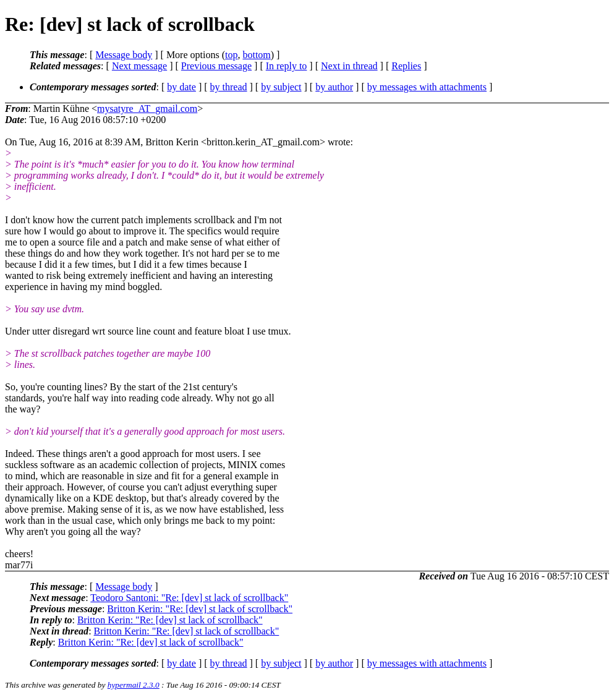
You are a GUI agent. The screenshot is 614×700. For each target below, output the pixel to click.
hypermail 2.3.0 (134, 685)
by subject (281, 87)
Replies (406, 66)
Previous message (216, 66)
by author (334, 87)
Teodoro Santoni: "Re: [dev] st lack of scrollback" (189, 598)
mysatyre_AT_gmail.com (147, 109)
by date (181, 87)
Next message (139, 66)
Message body (124, 55)
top (231, 55)
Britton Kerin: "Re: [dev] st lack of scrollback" (200, 609)
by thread (229, 87)
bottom (256, 55)
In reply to (287, 66)
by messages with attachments (427, 87)
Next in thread (349, 66)
